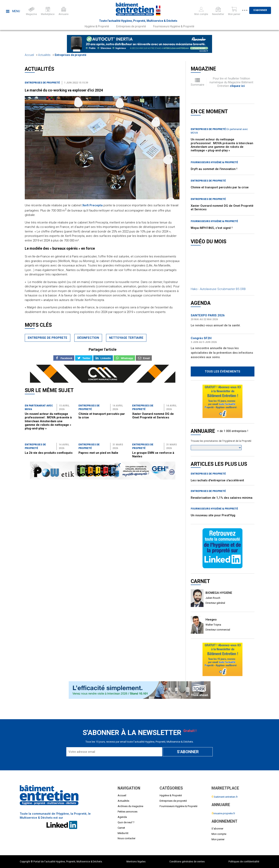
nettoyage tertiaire (126, 338)
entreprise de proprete (48, 338)
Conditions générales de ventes (187, 862)
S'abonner (266, 10)
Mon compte (219, 834)
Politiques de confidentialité (244, 862)
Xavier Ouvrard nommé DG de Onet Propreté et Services (153, 416)
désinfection (88, 338)
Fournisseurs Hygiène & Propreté (174, 26)
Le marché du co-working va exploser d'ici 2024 (64, 90)
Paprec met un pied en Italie (98, 453)
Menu (13, 11)
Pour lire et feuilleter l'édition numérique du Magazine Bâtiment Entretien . (231, 82)
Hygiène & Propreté (97, 26)
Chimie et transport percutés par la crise (220, 187)
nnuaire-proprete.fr (223, 813)
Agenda (122, 817)
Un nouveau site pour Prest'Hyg (213, 515)
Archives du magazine (130, 806)
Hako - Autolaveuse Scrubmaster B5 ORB (218, 289)
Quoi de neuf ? (126, 822)
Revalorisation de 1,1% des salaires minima (222, 498)
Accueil (29, 55)
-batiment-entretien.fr (225, 797)
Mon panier (218, 839)
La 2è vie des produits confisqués (49, 453)
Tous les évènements (222, 371)
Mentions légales (136, 862)
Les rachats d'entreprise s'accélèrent (217, 480)
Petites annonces (128, 812)
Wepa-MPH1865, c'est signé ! (212, 228)
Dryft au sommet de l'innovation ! (214, 169)
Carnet (121, 828)
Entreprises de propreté (131, 26)
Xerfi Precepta (92, 205)
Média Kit (123, 833)
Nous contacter (127, 838)
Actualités (44, 55)
